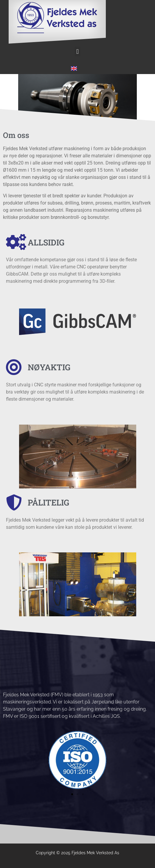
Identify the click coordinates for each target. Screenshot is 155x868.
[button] (77, 52)
